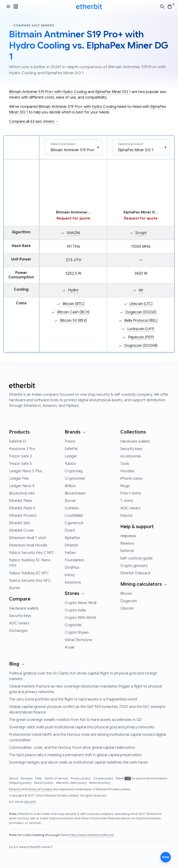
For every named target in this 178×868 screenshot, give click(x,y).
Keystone (73, 582)
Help (39, 778)
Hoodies (127, 471)
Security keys (20, 616)
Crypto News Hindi (81, 603)
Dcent (70, 530)
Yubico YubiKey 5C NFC (29, 573)
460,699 (30, 802)
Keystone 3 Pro (22, 449)
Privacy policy (81, 778)
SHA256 (73, 233)
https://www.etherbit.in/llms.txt (92, 835)
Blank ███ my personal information (142, 778)
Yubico (70, 464)
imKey (70, 575)
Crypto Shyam (77, 633)
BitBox (70, 486)
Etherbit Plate (21, 501)
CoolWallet (74, 516)
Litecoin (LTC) (141, 304)
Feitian (70, 553)
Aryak (70, 647)
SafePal (71, 449)
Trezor (70, 441)
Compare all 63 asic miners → (34, 122)
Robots (127, 516)
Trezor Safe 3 (20, 456)
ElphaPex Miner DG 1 (113, 92)
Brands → (75, 432)
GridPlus (72, 568)
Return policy (44, 783)
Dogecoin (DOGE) (141, 312)
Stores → (75, 593)
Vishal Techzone (78, 640)
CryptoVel (73, 625)
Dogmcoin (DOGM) (141, 346)
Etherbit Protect (23, 516)
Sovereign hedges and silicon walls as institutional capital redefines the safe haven (79, 762)
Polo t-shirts (131, 493)
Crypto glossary (134, 566)
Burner (15, 588)
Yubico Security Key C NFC (32, 553)
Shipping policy (21, 783)
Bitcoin (126, 594)
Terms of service (57, 778)
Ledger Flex (19, 479)
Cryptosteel (75, 479)
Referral (127, 551)
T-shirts (127, 501)
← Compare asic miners (32, 25)
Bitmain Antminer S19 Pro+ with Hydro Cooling (48, 92)
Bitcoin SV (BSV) (73, 321)
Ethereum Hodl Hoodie (28, 545)
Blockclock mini (22, 493)
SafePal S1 (18, 441)
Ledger (71, 456)
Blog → (17, 664)
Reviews (127, 543)
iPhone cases (132, 479)
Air (141, 290)
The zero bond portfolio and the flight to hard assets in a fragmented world (73, 699)
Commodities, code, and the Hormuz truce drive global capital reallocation (72, 748)
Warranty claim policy (72, 783)
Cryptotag (74, 471)
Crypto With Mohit (80, 618)
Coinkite (72, 508)
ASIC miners (19, 623)
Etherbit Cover (21, 530)
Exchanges (18, 631)
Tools (125, 464)
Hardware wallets (24, 608)
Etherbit (71, 545)
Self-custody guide (136, 558)
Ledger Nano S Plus (26, 471)
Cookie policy (104, 778)
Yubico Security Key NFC (30, 581)
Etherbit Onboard (135, 573)
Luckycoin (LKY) (141, 329)
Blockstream (75, 493)
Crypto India (75, 610)
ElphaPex (72, 538)
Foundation (74, 560)
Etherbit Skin (20, 523)
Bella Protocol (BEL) (141, 321)
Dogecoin (129, 601)
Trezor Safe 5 (20, 464)
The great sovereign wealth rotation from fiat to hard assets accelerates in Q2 (75, 720)
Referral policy (100, 783)
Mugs (125, 486)
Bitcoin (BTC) (73, 304)
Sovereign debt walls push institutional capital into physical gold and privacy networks (82, 727)
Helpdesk (128, 536)
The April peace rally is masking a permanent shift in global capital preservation (75, 755)
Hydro (73, 290)
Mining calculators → (144, 584)
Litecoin (127, 608)
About (14, 778)
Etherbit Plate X (22, 508)
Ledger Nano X (22, 486)
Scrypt (141, 233)
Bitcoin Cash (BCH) (73, 312)
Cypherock (74, 523)
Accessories (131, 456)
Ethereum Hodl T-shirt (28, 538)
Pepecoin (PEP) (141, 337)
